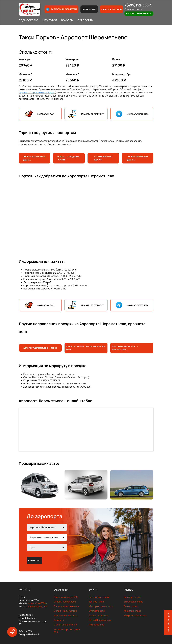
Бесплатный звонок (139, 14)
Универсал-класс (134, 602)
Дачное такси (96, 602)
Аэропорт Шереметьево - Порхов (37, 93)
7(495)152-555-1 (138, 5)
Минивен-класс (133, 611)
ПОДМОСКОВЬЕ (29, 20)
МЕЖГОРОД (50, 20)
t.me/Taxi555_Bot (38, 607)
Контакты (59, 620)
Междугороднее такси (101, 606)
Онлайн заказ (89, 9)
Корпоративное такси (66, 615)
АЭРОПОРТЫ (85, 20)
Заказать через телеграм (61, 9)
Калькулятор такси (112, 9)
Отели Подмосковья (100, 620)
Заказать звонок (133, 9)
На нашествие (97, 625)
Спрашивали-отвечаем (67, 606)
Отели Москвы (97, 611)
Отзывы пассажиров (65, 602)
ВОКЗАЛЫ (67, 20)
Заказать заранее (99, 615)
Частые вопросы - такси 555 (67, 631)
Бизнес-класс (132, 606)
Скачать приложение (65, 625)
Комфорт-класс (132, 597)
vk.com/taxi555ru (38, 603)
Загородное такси (99, 597)
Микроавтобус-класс (136, 615)
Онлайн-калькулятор (65, 611)
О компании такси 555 (66, 597)
